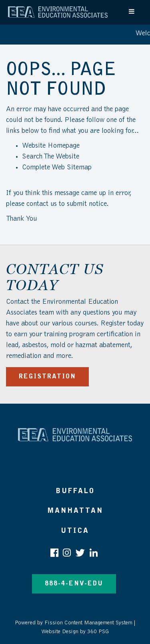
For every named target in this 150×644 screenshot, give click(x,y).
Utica (75, 531)
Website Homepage (51, 146)
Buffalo (75, 491)
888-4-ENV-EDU (74, 584)
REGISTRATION (47, 377)
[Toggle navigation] (132, 11)
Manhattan (75, 511)
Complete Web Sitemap (58, 168)
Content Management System (98, 623)
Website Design (60, 632)
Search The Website (51, 157)
